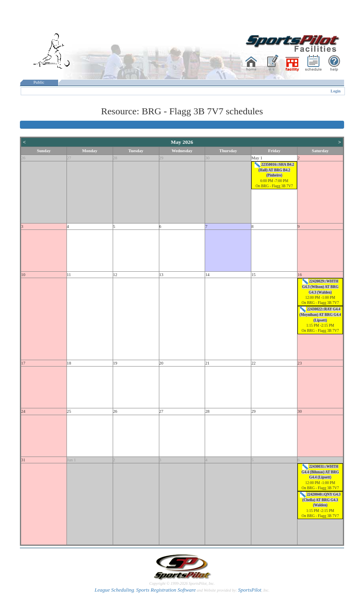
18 (69, 363)
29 (161, 158)
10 (23, 275)
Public (39, 82)
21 (207, 363)
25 (69, 411)
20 (161, 363)
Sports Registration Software (166, 590)
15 (253, 275)
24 (23, 411)
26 (23, 158)
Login (336, 91)
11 (69, 275)
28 (115, 158)
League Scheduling (114, 590)
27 (69, 158)
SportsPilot (250, 590)
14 (207, 275)
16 (300, 275)
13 (161, 275)
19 (115, 363)
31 (23, 460)
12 (115, 275)
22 (253, 363)
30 (207, 158)
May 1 (257, 158)
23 (300, 363)
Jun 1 (71, 460)
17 (23, 363)
